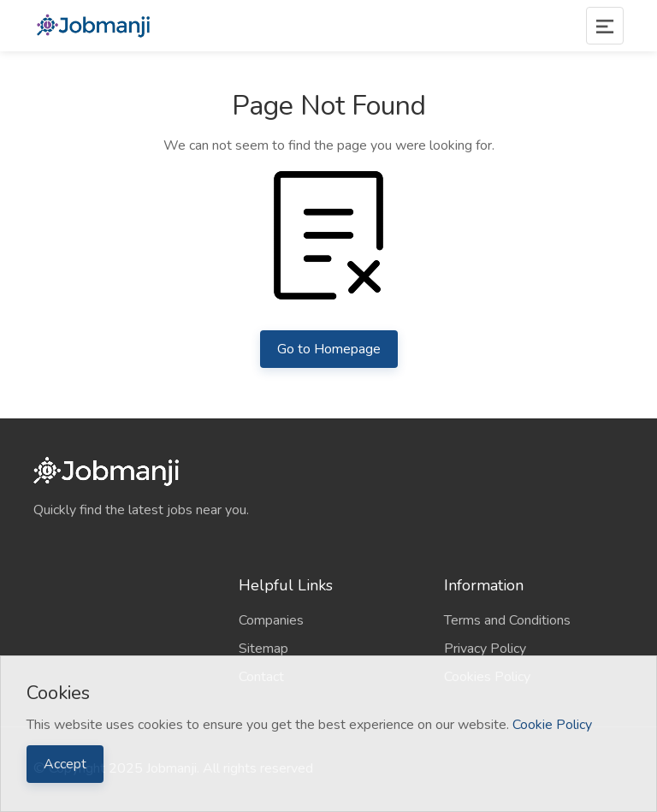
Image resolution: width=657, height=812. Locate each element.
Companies (271, 620)
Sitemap (263, 649)
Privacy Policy (485, 649)
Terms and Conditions (507, 620)
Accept (65, 764)
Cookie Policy (552, 725)
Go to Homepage (329, 349)
